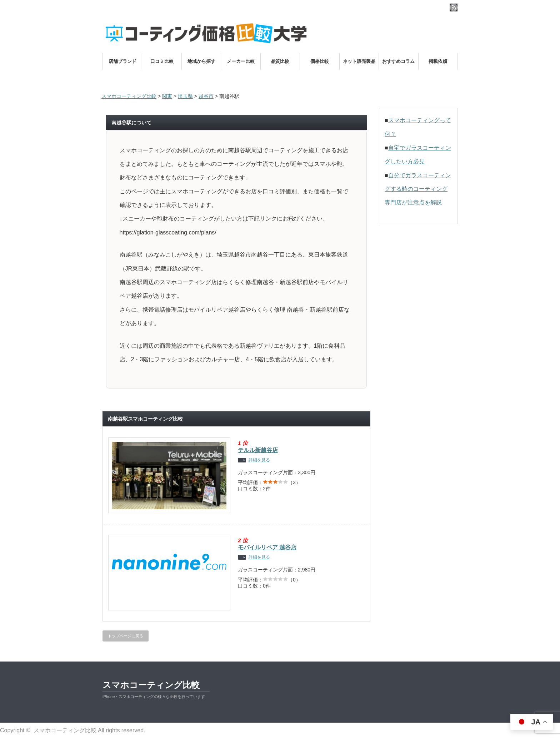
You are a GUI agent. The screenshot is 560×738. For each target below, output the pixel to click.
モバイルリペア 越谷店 (267, 547)
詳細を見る (259, 460)
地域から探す (201, 61)
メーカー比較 (241, 61)
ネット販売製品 (359, 61)
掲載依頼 (438, 61)
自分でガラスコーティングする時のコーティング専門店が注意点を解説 (418, 189)
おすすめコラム (398, 61)
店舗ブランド (122, 61)
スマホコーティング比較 (151, 685)
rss (454, 8)
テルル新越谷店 (258, 450)
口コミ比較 (162, 61)
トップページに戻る (126, 636)
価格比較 (320, 61)
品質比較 (280, 61)
